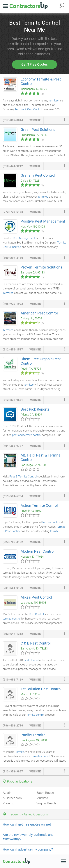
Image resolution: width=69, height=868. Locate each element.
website (35, 120)
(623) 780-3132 (13, 542)
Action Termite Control (39, 505)
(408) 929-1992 (13, 304)
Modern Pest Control (38, 551)
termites (54, 101)
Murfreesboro (12, 798)
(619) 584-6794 (13, 496)
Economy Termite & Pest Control (41, 81)
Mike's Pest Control (36, 597)
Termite (20, 752)
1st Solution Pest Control (41, 689)
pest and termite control (27, 435)
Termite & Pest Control (28, 109)
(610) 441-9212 (13, 166)
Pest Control (36, 614)
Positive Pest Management (43, 221)
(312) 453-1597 (13, 350)
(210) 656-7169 (13, 680)
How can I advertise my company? (28, 849)
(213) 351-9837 (13, 772)
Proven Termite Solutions (41, 267)
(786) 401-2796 (13, 726)
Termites (8, 293)
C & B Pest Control (36, 643)
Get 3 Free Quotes (34, 64)
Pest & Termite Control (23, 477)
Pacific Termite (33, 735)
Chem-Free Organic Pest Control (41, 361)
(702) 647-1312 (13, 634)
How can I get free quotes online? (27, 824)
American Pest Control (39, 313)
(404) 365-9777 (13, 446)
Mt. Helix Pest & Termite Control (41, 457)
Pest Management (24, 238)
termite (54, 531)
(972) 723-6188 (13, 212)
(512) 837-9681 (13, 400)
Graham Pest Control (38, 175)
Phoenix (8, 803)
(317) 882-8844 (13, 120)
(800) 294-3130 (13, 258)
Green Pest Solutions (38, 130)
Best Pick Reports (35, 409)
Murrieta (42, 798)
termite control (51, 522)
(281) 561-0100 (13, 588)
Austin (7, 793)
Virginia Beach (46, 803)
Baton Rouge (45, 793)
